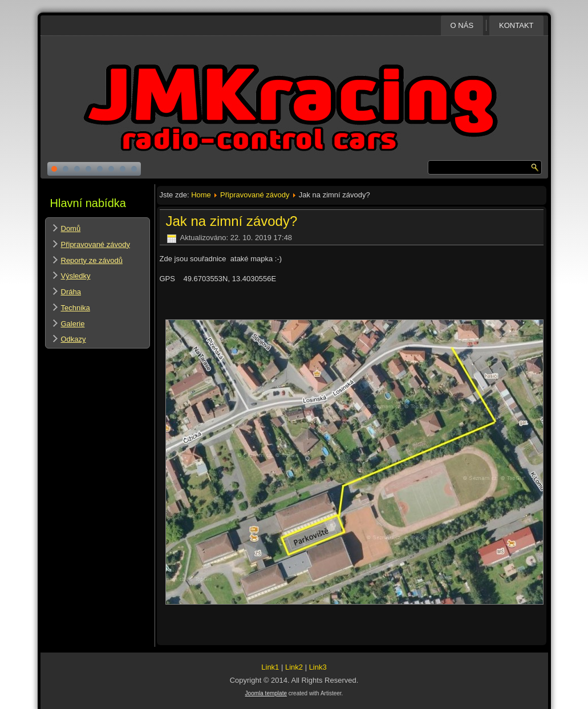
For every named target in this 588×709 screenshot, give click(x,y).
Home (201, 195)
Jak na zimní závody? (232, 221)
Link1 (270, 667)
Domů (71, 228)
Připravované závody (96, 244)
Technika (76, 308)
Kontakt (516, 25)
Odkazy (74, 339)
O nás (462, 25)
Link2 (294, 667)
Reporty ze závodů (92, 260)
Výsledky (76, 276)
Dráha (71, 292)
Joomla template (266, 693)
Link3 (318, 667)
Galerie (73, 324)
